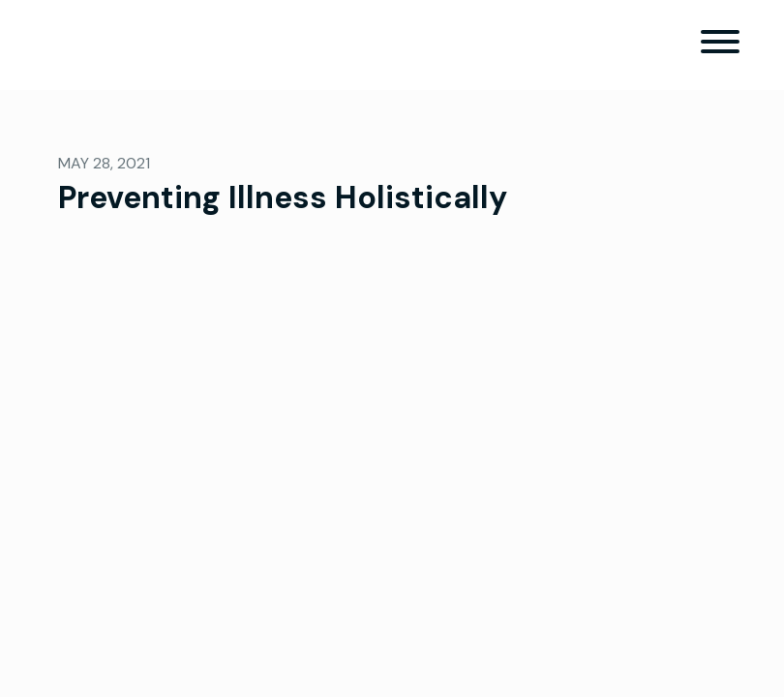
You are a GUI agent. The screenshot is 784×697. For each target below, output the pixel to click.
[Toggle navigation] (720, 45)
